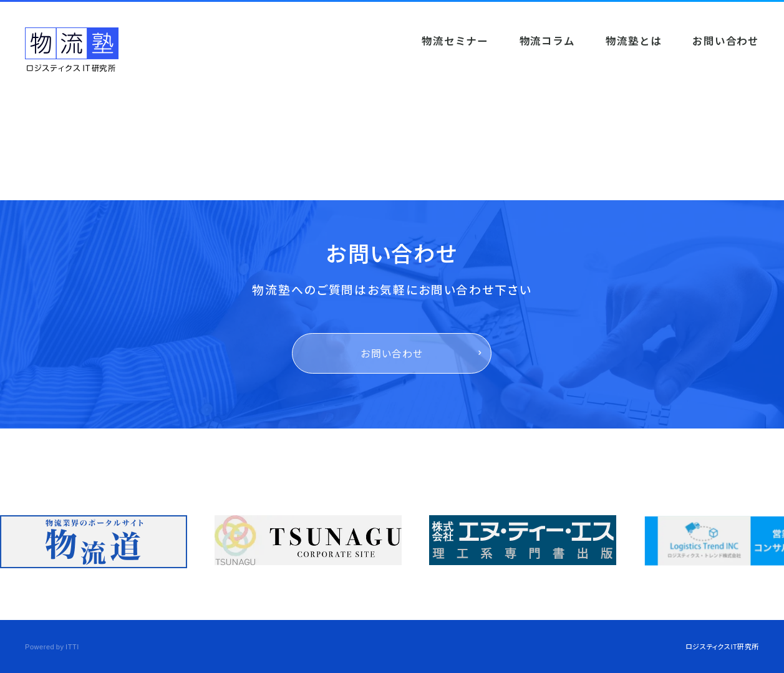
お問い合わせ (392, 353)
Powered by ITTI (52, 646)
